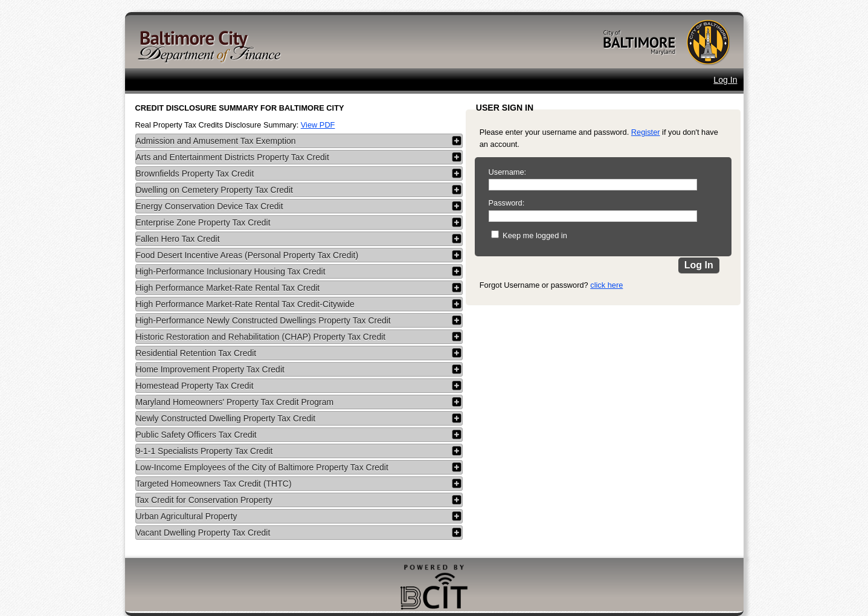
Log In (725, 80)
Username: (508, 172)
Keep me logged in (535, 235)
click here (606, 285)
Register (646, 132)
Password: (507, 203)
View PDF (318, 125)
